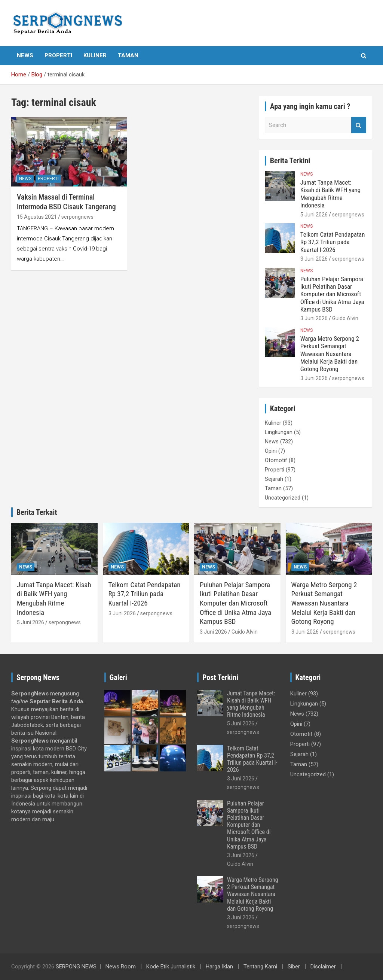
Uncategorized (283, 498)
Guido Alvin (345, 318)
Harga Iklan (219, 967)
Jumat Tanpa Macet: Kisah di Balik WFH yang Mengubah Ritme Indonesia (331, 194)
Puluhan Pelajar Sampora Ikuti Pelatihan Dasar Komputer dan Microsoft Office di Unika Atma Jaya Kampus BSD (332, 294)
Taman (128, 55)
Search (359, 125)
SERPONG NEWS (76, 967)
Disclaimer (323, 967)
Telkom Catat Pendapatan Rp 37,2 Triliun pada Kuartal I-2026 (333, 242)
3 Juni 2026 (314, 259)
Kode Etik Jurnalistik (171, 967)
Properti (58, 55)
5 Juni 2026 (314, 215)
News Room (121, 967)
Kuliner (95, 55)
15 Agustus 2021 (37, 217)
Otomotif (276, 460)
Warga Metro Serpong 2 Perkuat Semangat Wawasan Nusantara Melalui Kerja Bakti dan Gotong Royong (330, 354)
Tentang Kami (260, 967)
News (25, 55)
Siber (294, 967)
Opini (271, 451)
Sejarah (274, 479)
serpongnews (77, 217)
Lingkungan (279, 432)
